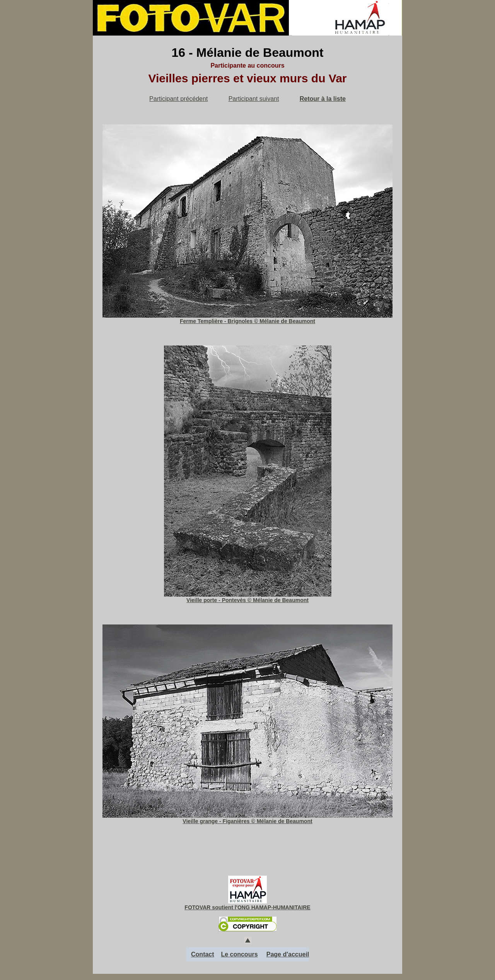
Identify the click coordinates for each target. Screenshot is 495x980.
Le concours (239, 954)
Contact (203, 954)
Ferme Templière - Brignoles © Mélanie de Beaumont (247, 318)
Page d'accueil (288, 954)
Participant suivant (254, 99)
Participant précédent (178, 99)
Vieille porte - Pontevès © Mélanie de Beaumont (248, 597)
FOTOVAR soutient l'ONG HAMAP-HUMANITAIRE (247, 907)
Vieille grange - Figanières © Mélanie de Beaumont (247, 818)
